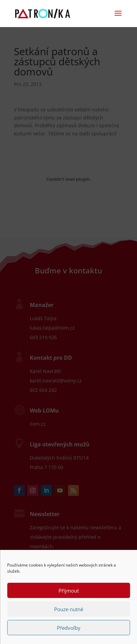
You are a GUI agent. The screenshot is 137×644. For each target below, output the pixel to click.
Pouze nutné (69, 609)
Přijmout (69, 591)
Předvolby (69, 628)
